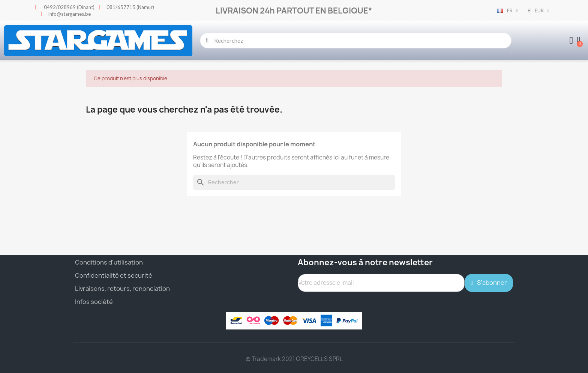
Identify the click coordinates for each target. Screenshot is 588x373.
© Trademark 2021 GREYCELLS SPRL (294, 359)
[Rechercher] (294, 182)
